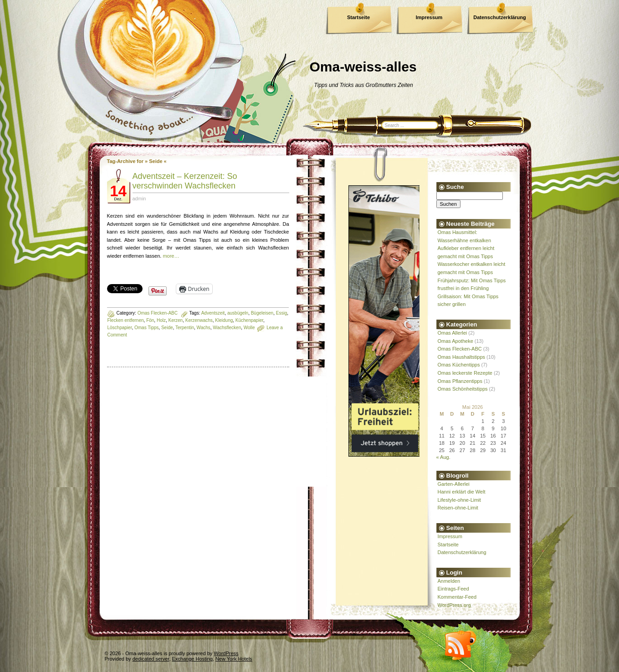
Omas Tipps (146, 328)
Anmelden (449, 581)
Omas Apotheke (455, 341)
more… (171, 256)
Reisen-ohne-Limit (458, 508)
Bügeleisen (262, 313)
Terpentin (185, 328)
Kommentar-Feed (457, 597)
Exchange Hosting (192, 659)
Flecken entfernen (126, 320)
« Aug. (443, 457)
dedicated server (151, 659)
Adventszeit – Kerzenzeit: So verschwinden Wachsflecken (185, 181)
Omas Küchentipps (459, 365)
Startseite (358, 17)
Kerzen (176, 320)
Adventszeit (213, 313)
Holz (161, 320)
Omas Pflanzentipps (460, 381)
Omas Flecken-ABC (158, 313)
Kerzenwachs (199, 320)
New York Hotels (234, 659)
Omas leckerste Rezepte (465, 373)
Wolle (249, 328)
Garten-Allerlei (454, 484)
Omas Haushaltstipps (462, 357)
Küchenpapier (249, 320)
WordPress (226, 653)
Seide (167, 328)
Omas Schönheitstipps (463, 389)
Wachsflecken (227, 328)
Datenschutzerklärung (500, 17)
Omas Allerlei (453, 333)
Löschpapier (120, 328)
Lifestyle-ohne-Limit (459, 500)
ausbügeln (238, 313)
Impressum (429, 17)
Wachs (204, 328)
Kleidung (224, 320)
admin (139, 199)
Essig (281, 313)
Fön (150, 320)
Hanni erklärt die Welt (462, 492)
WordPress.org (454, 605)
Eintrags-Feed (453, 589)
